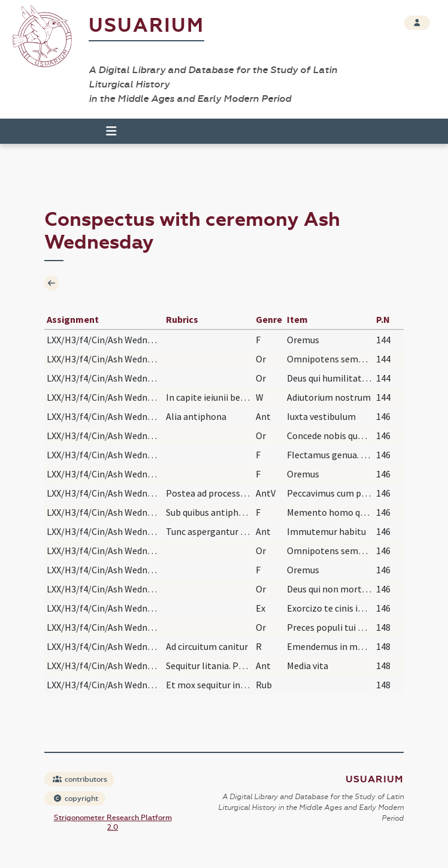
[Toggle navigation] (106, 131)
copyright (75, 799)
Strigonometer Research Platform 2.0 (113, 822)
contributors (80, 779)
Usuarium (146, 25)
